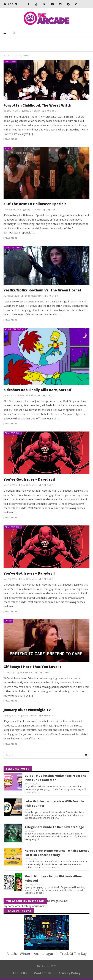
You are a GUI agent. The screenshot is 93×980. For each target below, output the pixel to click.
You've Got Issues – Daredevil (29, 479)
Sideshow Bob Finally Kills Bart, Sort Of (38, 390)
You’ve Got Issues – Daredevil (29, 573)
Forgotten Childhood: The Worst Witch (37, 105)
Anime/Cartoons (15, 329)
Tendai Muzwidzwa (33, 296)
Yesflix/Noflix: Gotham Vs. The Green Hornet (43, 290)
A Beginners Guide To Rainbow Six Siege (54, 827)
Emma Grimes (27, 673)
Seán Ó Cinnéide (28, 396)
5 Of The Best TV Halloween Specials (35, 204)
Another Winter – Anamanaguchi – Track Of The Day (47, 954)
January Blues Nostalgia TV (27, 710)
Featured (10, 61)
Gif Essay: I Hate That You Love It (32, 667)
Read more (11, 139)
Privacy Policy (70, 973)
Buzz (8, 148)
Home (6, 56)
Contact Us (43, 973)
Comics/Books (13, 247)
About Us (20, 973)
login (12, 4)
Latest (9, 621)
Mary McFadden (32, 111)
